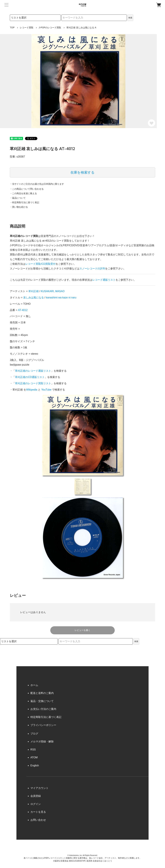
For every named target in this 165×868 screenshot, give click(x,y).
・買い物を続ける (19, 207)
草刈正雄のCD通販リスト (30, 377)
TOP (12, 28)
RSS (33, 750)
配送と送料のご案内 (42, 693)
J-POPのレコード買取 (50, 28)
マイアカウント (39, 788)
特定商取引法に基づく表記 (46, 717)
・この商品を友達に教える (23, 193)
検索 (130, 18)
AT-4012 (23, 310)
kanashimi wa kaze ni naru (61, 298)
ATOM (34, 757)
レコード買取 (27, 28)
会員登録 (36, 796)
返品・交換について (42, 701)
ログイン (36, 804)
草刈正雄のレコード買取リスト (33, 383)
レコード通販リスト (104, 280)
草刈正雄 (34, 291)
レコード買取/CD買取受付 (40, 264)
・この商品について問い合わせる (27, 189)
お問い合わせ (38, 820)
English (35, 765)
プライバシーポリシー (43, 725)
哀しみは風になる (34, 298)
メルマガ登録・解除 (42, 742)
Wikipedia (32, 390)
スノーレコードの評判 (92, 269)
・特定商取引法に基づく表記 (24, 202)
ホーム (34, 685)
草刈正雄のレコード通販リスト (33, 371)
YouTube (46, 390)
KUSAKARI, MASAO (53, 291)
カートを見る (38, 812)
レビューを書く (82, 630)
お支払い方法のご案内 (43, 709)
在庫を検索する (82, 172)
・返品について (18, 198)
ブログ (34, 734)
